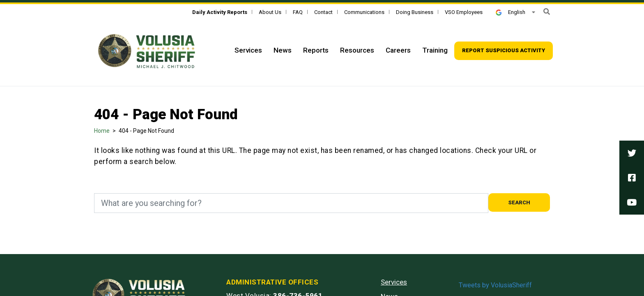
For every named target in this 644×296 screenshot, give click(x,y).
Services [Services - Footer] (394, 282)
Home (102, 131)
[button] (547, 12)
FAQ (298, 12)
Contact (323, 12)
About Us (270, 12)
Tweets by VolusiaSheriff (495, 285)
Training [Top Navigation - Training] (435, 50)
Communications (364, 12)
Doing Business (415, 12)
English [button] (511, 12)
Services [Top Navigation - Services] (248, 50)
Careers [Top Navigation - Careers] (398, 50)
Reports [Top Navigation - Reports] (316, 50)
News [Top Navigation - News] (283, 50)
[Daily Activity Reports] (220, 12)
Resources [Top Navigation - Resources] (357, 50)
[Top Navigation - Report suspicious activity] (504, 51)
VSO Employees (464, 12)
